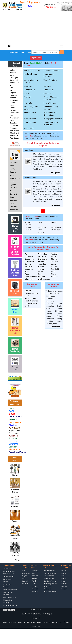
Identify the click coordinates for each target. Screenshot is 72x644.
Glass (27, 296)
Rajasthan (13, 123)
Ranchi (27, 274)
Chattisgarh (14, 80)
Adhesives (47, 86)
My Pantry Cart (49, 578)
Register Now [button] (36, 58)
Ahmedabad (43, 254)
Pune (53, 272)
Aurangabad (29, 256)
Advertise (22, 622)
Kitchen (15, 475)
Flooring (15, 521)
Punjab (12, 120)
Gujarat (12, 90)
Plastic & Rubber (30, 122)
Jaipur (54, 264)
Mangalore (29, 269)
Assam (12, 75)
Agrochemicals (29, 90)
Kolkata (41, 267)
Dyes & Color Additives (32, 71)
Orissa (12, 115)
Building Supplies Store (15, 273)
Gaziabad (55, 262)
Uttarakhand (14, 133)
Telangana (14, 128)
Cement (28, 291)
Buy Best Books (49, 576)
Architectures (26, 573)
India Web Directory (50, 592)
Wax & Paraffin (29, 128)
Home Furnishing (15, 350)
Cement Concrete (31, 293)
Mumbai (41, 269)
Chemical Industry (37, 63)
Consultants (7, 569)
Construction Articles (10, 605)
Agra (27, 254)
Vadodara (55, 277)
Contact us (50, 622)
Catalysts (27, 93)
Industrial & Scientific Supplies (15, 251)
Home (5, 622)
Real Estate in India (10, 597)
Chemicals (28, 97)
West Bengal (14, 138)
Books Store (15, 311)
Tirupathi (41, 277)
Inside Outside (30, 298)
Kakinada (28, 267)
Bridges (24, 576)
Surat (40, 274)
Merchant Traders (30, 74)
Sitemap (59, 622)
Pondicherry (14, 118)
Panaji (40, 272)
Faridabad (42, 262)
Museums (25, 584)
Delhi (12, 85)
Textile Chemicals (50, 80)
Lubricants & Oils (30, 113)
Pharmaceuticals (30, 119)
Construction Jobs (9, 571)
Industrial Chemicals (51, 71)
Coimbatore (29, 262)
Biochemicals (49, 90)
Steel (27, 306)
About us (40, 622)
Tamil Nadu (14, 125)
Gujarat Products (9, 576)
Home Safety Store (15, 228)
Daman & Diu (14, 83)
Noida (27, 272)
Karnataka (13, 103)
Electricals (15, 507)
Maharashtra (14, 113)
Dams (24, 578)
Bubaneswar (30, 259)
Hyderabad (42, 264)
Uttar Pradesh (15, 130)
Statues (34, 578)
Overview (13, 622)
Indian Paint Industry (10, 590)
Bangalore (42, 256)
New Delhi (55, 269)
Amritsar (54, 254)
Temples (35, 581)
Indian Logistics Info (50, 584)
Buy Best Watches (50, 581)
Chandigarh (14, 78)
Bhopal (54, 256)
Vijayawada (29, 279)
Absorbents (28, 86)
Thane (54, 274)
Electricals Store (15, 292)
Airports (24, 571)
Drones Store (15, 368)
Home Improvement (15, 330)
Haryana (13, 93)
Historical (25, 581)
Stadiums (35, 576)
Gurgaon (28, 264)
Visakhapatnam (44, 279)
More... (18, 560)
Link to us (31, 622)
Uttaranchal (14, 135)
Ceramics (47, 93)
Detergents (28, 103)
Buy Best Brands (49, 571)
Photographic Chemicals (53, 119)
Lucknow (55, 267)
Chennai (54, 259)
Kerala (12, 105)
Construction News (9, 574)
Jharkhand (14, 100)
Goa (11, 88)
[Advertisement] (36, 27)
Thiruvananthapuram (33, 277)
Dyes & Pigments (50, 103)
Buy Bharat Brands (50, 573)
